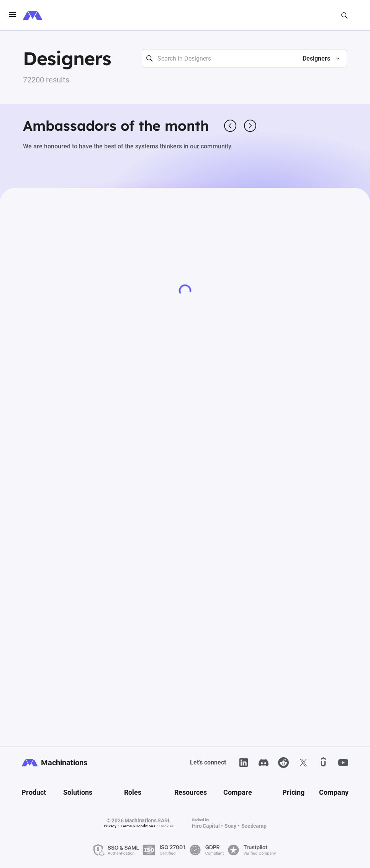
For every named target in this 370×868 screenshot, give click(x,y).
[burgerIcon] (12, 15)
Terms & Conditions (138, 826)
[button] (318, 59)
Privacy (110, 826)
